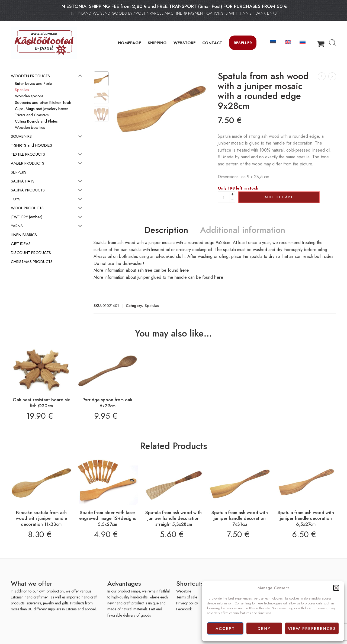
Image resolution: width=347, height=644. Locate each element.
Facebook (184, 609)
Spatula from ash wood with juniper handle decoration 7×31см (240, 518)
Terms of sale (187, 597)
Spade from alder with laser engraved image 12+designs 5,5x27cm (107, 518)
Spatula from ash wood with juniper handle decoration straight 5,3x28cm (173, 518)
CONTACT (212, 43)
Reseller (243, 43)
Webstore (184, 591)
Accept (225, 629)
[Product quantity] (224, 197)
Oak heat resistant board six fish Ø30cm (41, 403)
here (184, 270)
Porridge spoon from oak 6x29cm (107, 403)
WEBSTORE (184, 43)
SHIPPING (157, 43)
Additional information (243, 230)
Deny (264, 629)
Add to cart (279, 197)
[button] (336, 588)
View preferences (312, 629)
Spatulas (152, 305)
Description (166, 230)
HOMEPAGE (129, 43)
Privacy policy (187, 603)
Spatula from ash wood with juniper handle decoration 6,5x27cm (306, 518)
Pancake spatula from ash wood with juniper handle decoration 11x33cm (41, 518)
